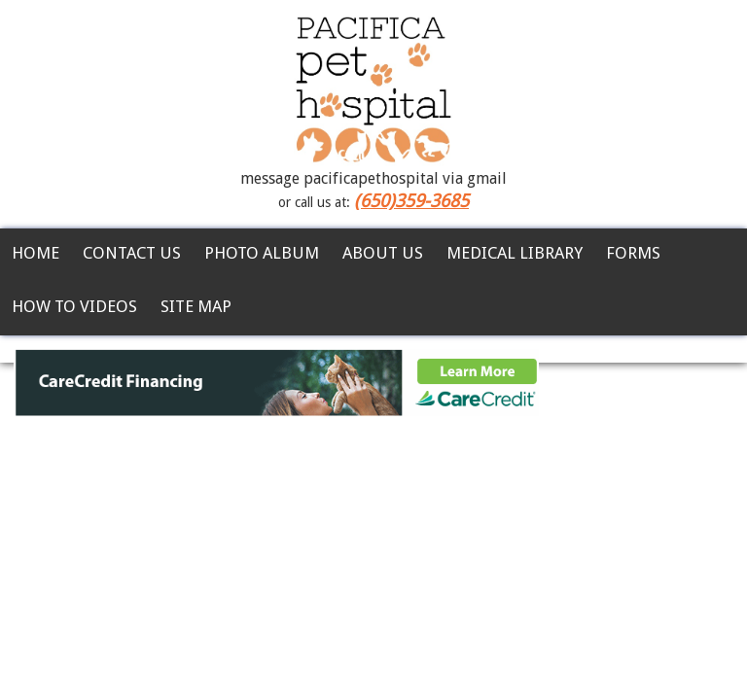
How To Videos (74, 306)
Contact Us (132, 253)
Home (36, 253)
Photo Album (262, 253)
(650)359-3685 (411, 201)
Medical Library (515, 253)
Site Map (196, 306)
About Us (383, 253)
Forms (633, 253)
